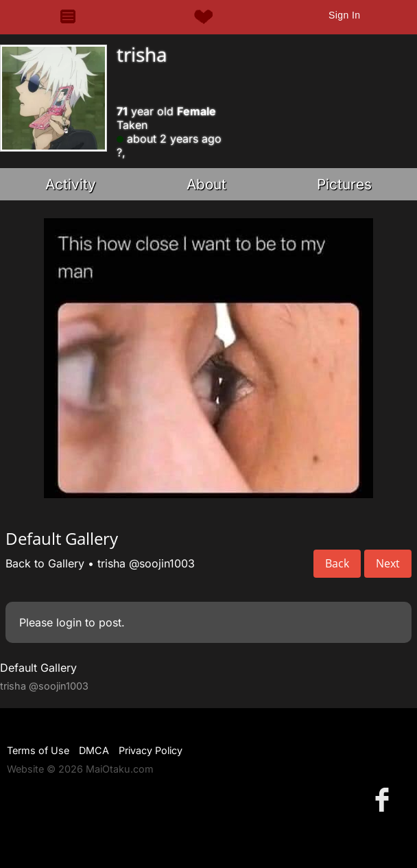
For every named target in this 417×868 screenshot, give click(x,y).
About (206, 184)
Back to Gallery (45, 563)
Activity (71, 184)
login (69, 622)
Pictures (344, 184)
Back (337, 563)
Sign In (344, 15)
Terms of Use (38, 750)
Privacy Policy (151, 750)
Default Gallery (38, 668)
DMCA (94, 750)
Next (388, 563)
